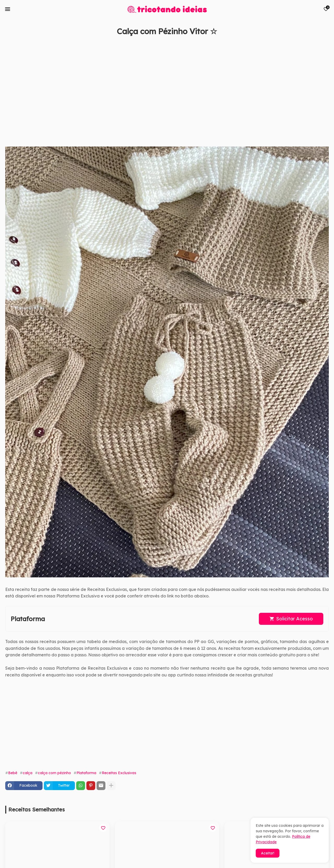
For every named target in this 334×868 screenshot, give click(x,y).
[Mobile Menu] (8, 9)
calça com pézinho (54, 773)
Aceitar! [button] (268, 853)
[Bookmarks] (326, 9)
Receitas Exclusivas (119, 773)
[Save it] (326, 44)
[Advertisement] (162, 90)
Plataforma (86, 773)
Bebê (13, 773)
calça (28, 773)
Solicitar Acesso (294, 619)
